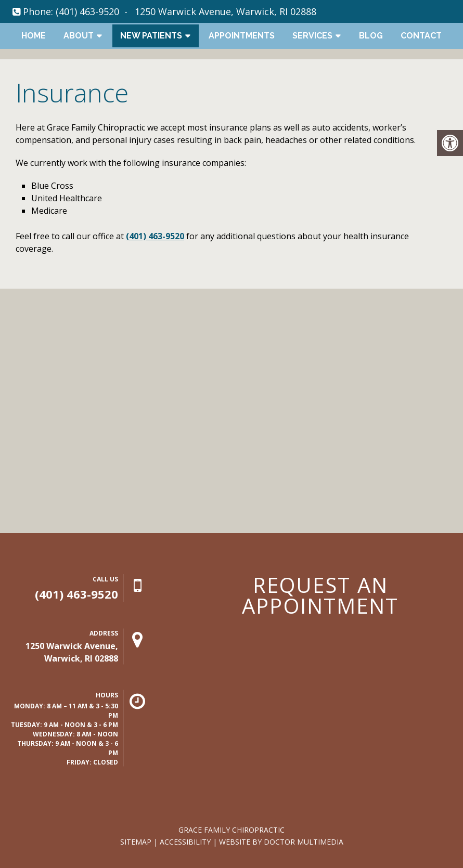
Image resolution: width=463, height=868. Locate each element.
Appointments (242, 36)
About (79, 36)
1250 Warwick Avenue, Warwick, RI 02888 (226, 11)
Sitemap (136, 842)
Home (34, 36)
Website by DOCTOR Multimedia (281, 842)
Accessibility (185, 842)
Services (312, 36)
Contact (421, 36)
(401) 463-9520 (87, 11)
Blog (371, 36)
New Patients (151, 36)
